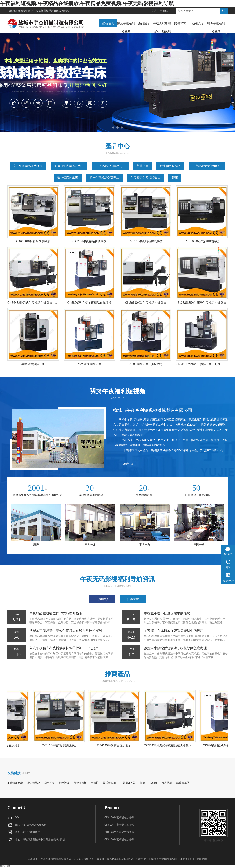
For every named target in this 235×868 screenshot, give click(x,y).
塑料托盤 (50, 783)
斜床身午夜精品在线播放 (70, 166)
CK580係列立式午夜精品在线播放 (90, 303)
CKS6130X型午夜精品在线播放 (145, 303)
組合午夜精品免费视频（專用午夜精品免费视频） (106, 178)
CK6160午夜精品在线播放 (202, 241)
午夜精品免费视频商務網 (162, 859)
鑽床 (175, 178)
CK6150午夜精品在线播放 (33, 241)
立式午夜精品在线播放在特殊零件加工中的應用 (64, 648)
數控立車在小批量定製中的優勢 (167, 613)
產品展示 (144, 23)
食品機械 (167, 783)
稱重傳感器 (183, 783)
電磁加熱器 (129, 783)
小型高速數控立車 (89, 364)
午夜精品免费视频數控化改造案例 (147, 178)
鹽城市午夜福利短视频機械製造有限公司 (41, 11)
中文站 (153, 11)
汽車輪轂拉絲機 (170, 166)
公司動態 (102, 599)
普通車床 (142, 166)
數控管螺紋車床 (68, 178)
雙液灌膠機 (80, 783)
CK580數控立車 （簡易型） (145, 364)
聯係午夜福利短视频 (216, 27)
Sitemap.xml (187, 859)
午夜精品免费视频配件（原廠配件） (209, 166)
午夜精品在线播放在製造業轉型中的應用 (174, 631)
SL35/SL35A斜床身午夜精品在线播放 (202, 303)
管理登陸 (202, 859)
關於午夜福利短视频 (126, 27)
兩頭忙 (95, 783)
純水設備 (64, 783)
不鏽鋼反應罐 (15, 783)
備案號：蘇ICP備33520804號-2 (115, 859)
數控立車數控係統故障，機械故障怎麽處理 (175, 648)
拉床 (143, 783)
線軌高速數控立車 (33, 364)
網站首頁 (108, 23)
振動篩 (153, 783)
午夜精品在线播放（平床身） (112, 166)
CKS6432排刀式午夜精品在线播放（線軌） (36, 303)
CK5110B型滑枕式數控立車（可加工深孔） (204, 364)
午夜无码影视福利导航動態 (162, 27)
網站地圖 (5, 866)
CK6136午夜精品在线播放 (89, 241)
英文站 (164, 11)
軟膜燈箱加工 (111, 783)
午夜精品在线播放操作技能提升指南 (56, 613)
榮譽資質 (180, 23)
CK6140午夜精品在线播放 (146, 241)
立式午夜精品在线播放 (28, 166)
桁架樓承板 (34, 783)
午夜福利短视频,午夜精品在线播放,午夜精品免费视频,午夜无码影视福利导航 (87, 3)
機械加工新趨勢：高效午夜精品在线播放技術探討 (66, 631)
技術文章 (198, 23)
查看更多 (128, 464)
